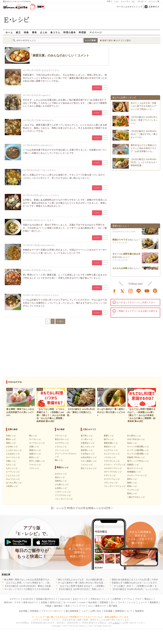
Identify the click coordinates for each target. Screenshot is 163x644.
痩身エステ (101, 606)
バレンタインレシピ (64, 499)
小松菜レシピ (12, 486)
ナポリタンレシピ (112, 461)
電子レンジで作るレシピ (138, 461)
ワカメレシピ (35, 465)
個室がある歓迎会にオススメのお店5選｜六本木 (135, 580)
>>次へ (60, 321)
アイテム (128, 599)
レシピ (132, 602)
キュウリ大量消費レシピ (138, 454)
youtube (147, 291)
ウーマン (122, 602)
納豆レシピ (34, 457)
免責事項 (139, 611)
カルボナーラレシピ (113, 468)
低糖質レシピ (133, 465)
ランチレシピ (133, 490)
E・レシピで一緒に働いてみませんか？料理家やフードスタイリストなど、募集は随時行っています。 (81, 617)
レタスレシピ (61, 447)
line (139, 291)
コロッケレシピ (111, 483)
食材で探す (108, 40)
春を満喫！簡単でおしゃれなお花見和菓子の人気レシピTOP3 (34, 580)
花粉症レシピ (61, 481)
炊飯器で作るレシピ (136, 457)
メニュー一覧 (154, 1)
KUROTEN (28, 599)
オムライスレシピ (112, 454)
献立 (18, 32)
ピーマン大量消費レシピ (138, 450)
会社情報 (23, 611)
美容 (68, 606)
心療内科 (117, 599)
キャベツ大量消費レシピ (138, 447)
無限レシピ (132, 483)
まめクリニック (80, 599)
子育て (109, 1)
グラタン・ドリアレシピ (115, 465)
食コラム (55, 32)
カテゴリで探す (124, 40)
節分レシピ (60, 477)
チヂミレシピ (110, 475)
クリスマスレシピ (63, 495)
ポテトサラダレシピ (113, 472)
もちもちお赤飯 (120, 269)
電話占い (148, 599)
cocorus (82, 602)
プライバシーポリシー (52, 611)
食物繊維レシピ (134, 472)
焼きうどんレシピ (89, 468)
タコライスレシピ (112, 479)
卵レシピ (33, 436)
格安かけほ (55, 602)
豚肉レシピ (11, 439)
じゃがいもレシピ (14, 450)
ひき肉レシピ (12, 447)
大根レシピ (11, 461)
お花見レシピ (61, 488)
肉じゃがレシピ (88, 447)
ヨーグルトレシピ (37, 443)
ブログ (138, 599)
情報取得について (124, 611)
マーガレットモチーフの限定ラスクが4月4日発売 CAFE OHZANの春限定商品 (42, 589)
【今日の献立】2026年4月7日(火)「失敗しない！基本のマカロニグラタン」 (94, 589)
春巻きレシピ (110, 447)
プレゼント (142, 1)
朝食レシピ (132, 486)
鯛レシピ (59, 460)
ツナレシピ (34, 468)
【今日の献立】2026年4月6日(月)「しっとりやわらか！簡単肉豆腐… (144, 162)
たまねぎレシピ (13, 454)
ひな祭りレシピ (62, 484)
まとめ (44, 32)
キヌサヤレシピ (62, 443)
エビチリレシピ (111, 450)
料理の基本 (70, 32)
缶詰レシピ (132, 443)
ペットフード (79, 606)
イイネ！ (97, 88)
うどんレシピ (87, 465)
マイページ (96, 32)
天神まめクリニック (100, 599)
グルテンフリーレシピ (137, 475)
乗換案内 (154, 602)
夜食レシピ (132, 493)
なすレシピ (11, 465)
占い (134, 1)
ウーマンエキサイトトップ (129, 7)
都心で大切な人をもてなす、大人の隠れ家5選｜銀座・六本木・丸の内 (92, 580)
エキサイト (154, 7)
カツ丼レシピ (87, 439)
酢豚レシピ (109, 436)
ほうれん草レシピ (14, 483)
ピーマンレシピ (13, 472)
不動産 (48, 606)
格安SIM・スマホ (12, 602)
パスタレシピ (110, 457)
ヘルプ (84, 611)
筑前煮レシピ (87, 450)
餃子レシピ (109, 439)
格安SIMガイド (31, 602)
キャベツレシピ (13, 457)
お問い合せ (96, 611)
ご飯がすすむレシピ (136, 497)
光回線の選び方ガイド (47, 599)
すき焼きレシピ (88, 454)
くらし (117, 1)
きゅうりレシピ (13, 479)
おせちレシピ (61, 474)
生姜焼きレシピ (88, 443)
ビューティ (126, 1)
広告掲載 (108, 611)
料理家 (82, 32)
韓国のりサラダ (120, 241)
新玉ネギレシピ (62, 439)
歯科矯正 (58, 606)
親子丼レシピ (87, 436)
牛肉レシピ (11, 436)
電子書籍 (113, 606)
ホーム (9, 32)
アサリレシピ (61, 436)
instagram (131, 291)
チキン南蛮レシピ (89, 461)
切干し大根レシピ (37, 461)
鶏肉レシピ (11, 443)
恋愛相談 (104, 602)
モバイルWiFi (70, 602)
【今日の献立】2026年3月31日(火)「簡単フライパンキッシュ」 (144, 120)
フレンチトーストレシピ (115, 486)
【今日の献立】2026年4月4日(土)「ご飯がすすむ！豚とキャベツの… (144, 134)
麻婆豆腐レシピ (111, 443)
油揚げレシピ (35, 454)
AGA (90, 606)
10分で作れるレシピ (136, 439)
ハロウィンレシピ (63, 492)
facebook (114, 291)
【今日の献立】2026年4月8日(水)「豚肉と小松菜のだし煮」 (33, 586)
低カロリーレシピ (135, 468)
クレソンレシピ (62, 450)
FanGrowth (65, 599)
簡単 (34, 32)
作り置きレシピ (134, 436)
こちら (116, 623)
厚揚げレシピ (35, 450)
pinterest (155, 291)
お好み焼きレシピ (89, 457)
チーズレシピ (35, 439)
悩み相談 (93, 602)
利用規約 (34, 611)
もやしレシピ (12, 468)
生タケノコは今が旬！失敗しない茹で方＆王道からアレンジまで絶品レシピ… (143, 106)
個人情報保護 (72, 611)
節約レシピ (132, 479)
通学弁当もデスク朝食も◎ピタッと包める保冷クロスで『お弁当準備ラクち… (143, 148)
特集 (26, 32)
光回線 (44, 602)
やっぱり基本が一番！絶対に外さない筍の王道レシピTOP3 (86, 583)
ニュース (143, 602)
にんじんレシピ (13, 475)
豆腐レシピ (34, 447)
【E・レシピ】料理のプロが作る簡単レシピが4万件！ (82, 508)
